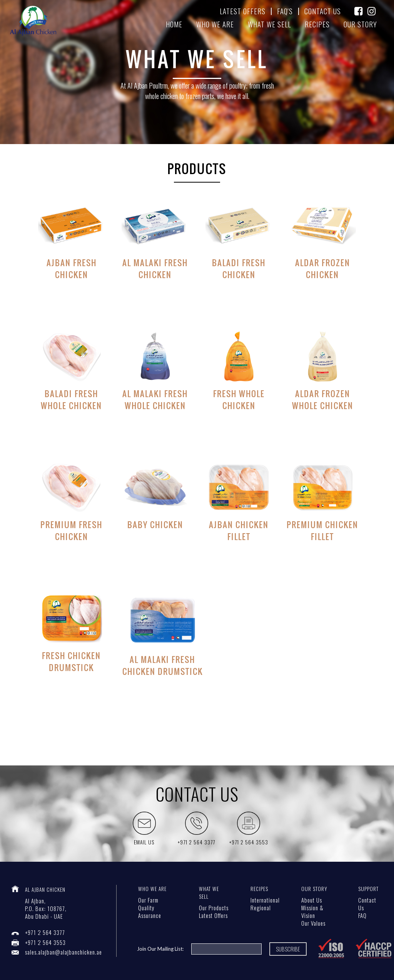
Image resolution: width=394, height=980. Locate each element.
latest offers (243, 11)
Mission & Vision (312, 912)
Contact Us (367, 904)
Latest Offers (213, 915)
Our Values (313, 923)
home (174, 24)
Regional (261, 908)
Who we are (215, 24)
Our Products (214, 908)
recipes (317, 24)
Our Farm (148, 900)
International (265, 900)
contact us (323, 11)
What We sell (269, 24)
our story (360, 24)
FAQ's (285, 11)
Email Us (144, 842)
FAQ (362, 915)
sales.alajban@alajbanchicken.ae (63, 952)
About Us (312, 900)
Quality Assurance (150, 912)
